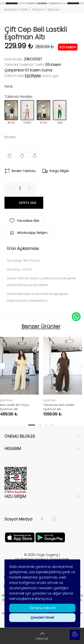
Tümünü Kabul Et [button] (42, 608)
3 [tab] (46, 425)
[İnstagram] (52, 519)
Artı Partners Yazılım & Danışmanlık (42, 559)
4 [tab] (52, 425)
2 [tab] (40, 425)
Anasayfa (10, 9)
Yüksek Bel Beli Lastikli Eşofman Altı (59, 407)
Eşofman (54, 9)
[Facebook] (44, 519)
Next (80, 366)
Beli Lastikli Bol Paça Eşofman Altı (14, 407)
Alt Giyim (38, 9)
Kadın (24, 9)
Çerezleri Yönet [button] (42, 618)
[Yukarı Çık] (42, 636)
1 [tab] (32, 425)
